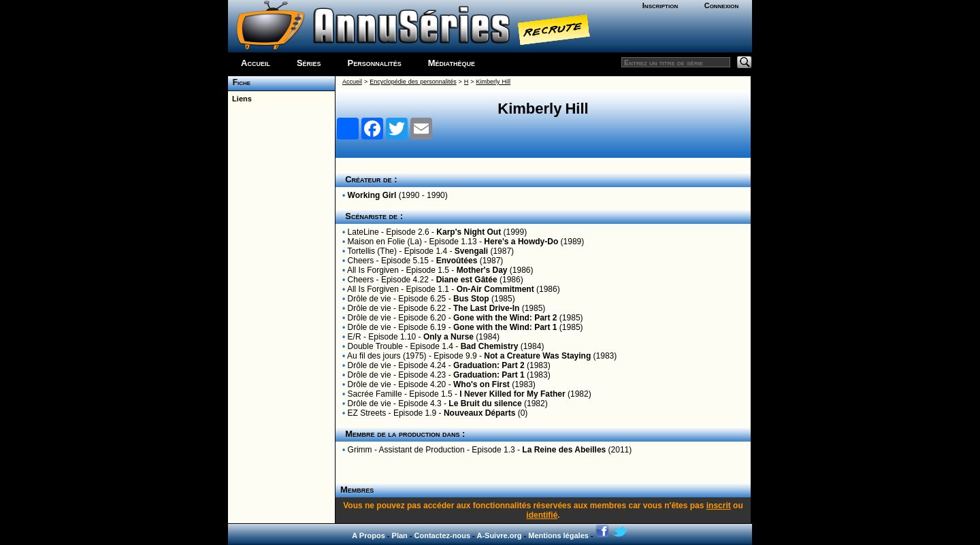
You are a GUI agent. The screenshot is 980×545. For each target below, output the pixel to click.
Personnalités (375, 63)
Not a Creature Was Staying (537, 356)
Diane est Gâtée (467, 280)
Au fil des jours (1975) (387, 356)
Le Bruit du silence (485, 403)
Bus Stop (471, 299)
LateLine (363, 232)
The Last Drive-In (486, 308)
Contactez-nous (443, 535)
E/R (355, 337)
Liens (240, 99)
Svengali (471, 251)
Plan (400, 535)
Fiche (239, 82)
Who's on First (481, 384)
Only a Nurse (448, 337)
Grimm (360, 450)
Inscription (660, 5)
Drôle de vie (370, 299)
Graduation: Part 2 (489, 365)
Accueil (256, 63)
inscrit (719, 506)
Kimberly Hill (493, 82)
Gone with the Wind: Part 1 (505, 327)
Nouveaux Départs (479, 413)
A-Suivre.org (499, 535)
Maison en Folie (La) (385, 242)
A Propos (369, 535)
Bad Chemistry (490, 346)
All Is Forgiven (373, 270)
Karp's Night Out (469, 232)
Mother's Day (482, 270)
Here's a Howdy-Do (521, 242)
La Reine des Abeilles (564, 450)
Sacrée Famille (375, 394)
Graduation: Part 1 (489, 375)
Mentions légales (558, 535)
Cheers (361, 261)
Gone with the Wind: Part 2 (505, 318)
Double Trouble (375, 346)
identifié (542, 515)
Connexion (722, 5)
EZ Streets (367, 413)
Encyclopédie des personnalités (413, 82)
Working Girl (372, 195)
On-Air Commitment (495, 289)
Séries (309, 63)
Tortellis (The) (372, 251)
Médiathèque (452, 63)
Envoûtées (457, 261)
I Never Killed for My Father (512, 394)
